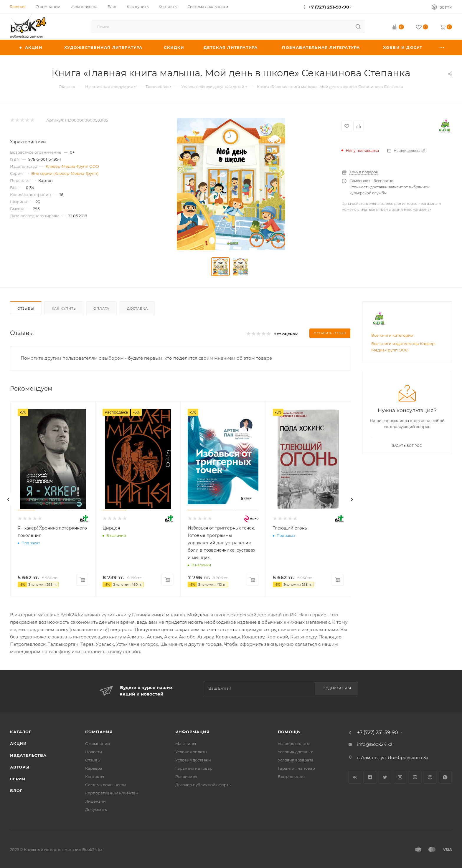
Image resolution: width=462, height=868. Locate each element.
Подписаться (337, 688)
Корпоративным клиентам (112, 793)
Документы (96, 809)
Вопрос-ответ (291, 776)
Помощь (289, 732)
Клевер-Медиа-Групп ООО (72, 166)
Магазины (186, 743)
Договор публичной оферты (203, 785)
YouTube (415, 777)
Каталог (21, 732)
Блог (16, 791)
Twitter (385, 777)
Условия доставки (193, 760)
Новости (94, 752)
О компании (98, 743)
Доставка (137, 308)
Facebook (370, 777)
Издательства (28, 755)
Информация (193, 732)
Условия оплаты (191, 752)
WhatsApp (445, 777)
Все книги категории (392, 335)
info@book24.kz (375, 744)
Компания (99, 732)
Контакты (95, 776)
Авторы (20, 767)
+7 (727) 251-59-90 (329, 7)
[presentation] (9, 499)
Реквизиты (186, 776)
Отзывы (26, 308)
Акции (18, 743)
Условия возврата (296, 760)
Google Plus (430, 777)
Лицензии (95, 801)
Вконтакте (355, 777)
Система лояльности (105, 785)
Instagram (400, 777)
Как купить (64, 308)
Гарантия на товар (194, 768)
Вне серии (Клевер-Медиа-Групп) (65, 173)
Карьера (94, 768)
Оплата (101, 308)
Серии (18, 779)
